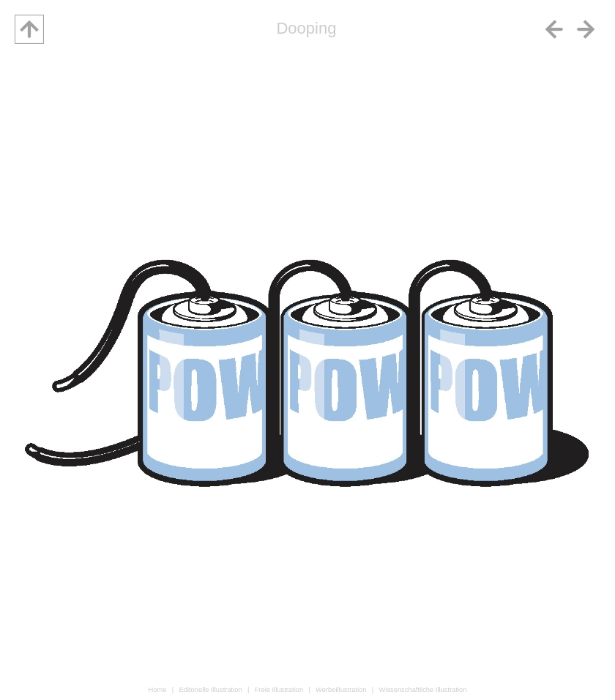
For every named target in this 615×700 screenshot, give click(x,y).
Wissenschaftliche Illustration (422, 690)
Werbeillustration (341, 690)
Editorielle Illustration (210, 690)
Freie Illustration (279, 690)
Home (158, 690)
